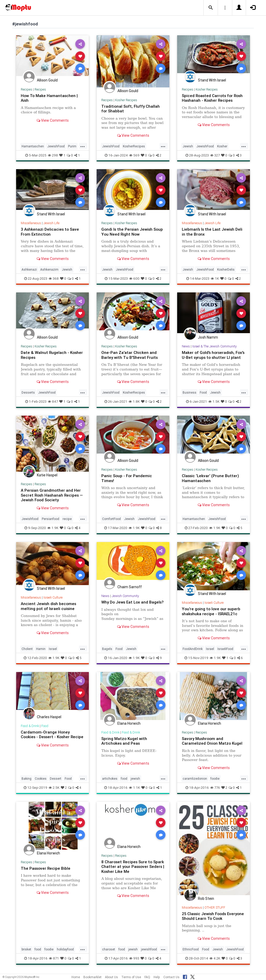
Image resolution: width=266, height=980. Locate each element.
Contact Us (171, 977)
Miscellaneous (31, 223)
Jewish (188, 146)
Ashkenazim (49, 269)
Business (189, 392)
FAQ (147, 977)
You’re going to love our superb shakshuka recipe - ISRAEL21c (211, 611)
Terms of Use (131, 977)
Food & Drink (30, 726)
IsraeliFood (225, 649)
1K (215, 279)
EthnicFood (191, 949)
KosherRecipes (134, 146)
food (124, 779)
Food (203, 392)
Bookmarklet (92, 977)
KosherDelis (226, 269)
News (186, 346)
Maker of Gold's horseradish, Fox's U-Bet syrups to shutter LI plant (213, 355)
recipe (67, 519)
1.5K (214, 402)
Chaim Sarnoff (130, 587)
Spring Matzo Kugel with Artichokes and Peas (124, 741)
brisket (26, 949)
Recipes (26, 89)
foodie (215, 779)
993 (134, 958)
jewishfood (149, 949)
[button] (211, 8)
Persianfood (51, 519)
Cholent (27, 649)
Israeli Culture (53, 597)
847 (53, 402)
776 (215, 788)
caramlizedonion (195, 779)
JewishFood (56, 146)
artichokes (110, 779)
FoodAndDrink (193, 649)
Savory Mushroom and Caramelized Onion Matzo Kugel (212, 741)
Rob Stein (206, 899)
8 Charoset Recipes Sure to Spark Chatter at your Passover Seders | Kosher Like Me (133, 867)
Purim (72, 146)
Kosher (222, 146)
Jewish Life (52, 223)
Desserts (28, 392)
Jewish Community (126, 596)
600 (134, 279)
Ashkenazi (29, 269)
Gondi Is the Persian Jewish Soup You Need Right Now (132, 232)
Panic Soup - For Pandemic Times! (127, 478)
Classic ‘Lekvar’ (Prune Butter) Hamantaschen (210, 478)
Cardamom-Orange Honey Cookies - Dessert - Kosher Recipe (52, 734)
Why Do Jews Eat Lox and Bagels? (133, 602)
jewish (135, 779)
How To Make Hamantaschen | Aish (49, 98)
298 (53, 155)
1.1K (134, 788)
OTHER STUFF (215, 907)
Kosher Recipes (126, 100)
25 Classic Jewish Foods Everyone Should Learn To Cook (213, 916)
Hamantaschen (33, 146)
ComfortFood (111, 519)
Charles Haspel (49, 717)
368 (54, 279)
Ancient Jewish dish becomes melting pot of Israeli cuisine (48, 606)
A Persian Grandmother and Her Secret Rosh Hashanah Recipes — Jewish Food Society (52, 495)
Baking (26, 779)
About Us (111, 977)
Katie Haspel (47, 475)
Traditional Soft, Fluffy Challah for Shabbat (131, 109)
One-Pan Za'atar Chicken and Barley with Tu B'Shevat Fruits (130, 355)
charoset (109, 949)
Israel (53, 649)
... (83, 146)
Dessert (56, 779)
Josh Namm (208, 337)
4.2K (215, 958)
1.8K (134, 402)
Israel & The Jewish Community (215, 346)
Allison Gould (47, 80)
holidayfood (65, 949)
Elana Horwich (129, 723)
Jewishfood (30, 519)
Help (157, 977)
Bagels (107, 649)
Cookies (41, 779)
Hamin (41, 649)
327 (215, 155)
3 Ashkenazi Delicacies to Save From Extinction (50, 232)
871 (54, 958)
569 (134, 155)
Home (76, 977)
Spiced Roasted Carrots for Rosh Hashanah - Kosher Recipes (212, 98)
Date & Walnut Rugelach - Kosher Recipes (52, 355)
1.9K (53, 528)
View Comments (53, 120)
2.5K (54, 788)
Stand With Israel (212, 80)
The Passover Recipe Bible (46, 868)
